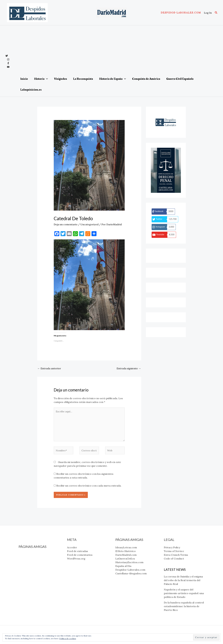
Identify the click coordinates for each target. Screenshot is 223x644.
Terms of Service (174, 551)
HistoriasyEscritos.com (33, 569)
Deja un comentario (66, 224)
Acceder (72, 547)
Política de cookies (68, 639)
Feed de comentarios (80, 555)
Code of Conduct (174, 559)
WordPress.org (76, 559)
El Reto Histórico (29, 558)
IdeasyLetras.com (29, 554)
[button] (181, 13)
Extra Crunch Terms (176, 555)
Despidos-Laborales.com (34, 577)
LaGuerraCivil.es (28, 565)
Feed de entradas (78, 551)
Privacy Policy (172, 547)
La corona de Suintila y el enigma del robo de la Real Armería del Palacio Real (183, 580)
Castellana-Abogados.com (34, 580)
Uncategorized (89, 224)
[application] (46, 79)
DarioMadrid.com (29, 562)
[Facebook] (8, 63)
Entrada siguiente (129, 368)
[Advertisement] (116, 50)
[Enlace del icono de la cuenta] (208, 13)
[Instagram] (8, 59)
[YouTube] (8, 67)
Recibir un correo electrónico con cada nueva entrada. (89, 486)
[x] (7, 56)
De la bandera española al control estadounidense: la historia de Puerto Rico (184, 606)
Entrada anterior (49, 368)
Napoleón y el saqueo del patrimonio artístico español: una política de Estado (184, 593)
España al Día (27, 573)
